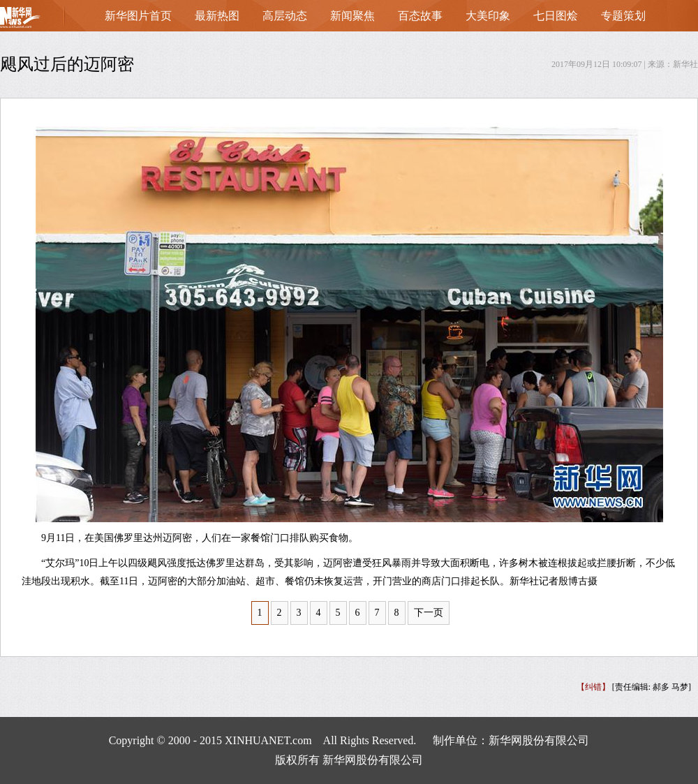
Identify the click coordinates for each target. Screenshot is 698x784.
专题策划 (623, 16)
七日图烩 (556, 16)
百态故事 (420, 16)
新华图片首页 (138, 16)
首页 (42, 21)
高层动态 (285, 16)
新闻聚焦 (352, 16)
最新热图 (217, 16)
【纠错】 (593, 687)
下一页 (429, 613)
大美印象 (488, 16)
